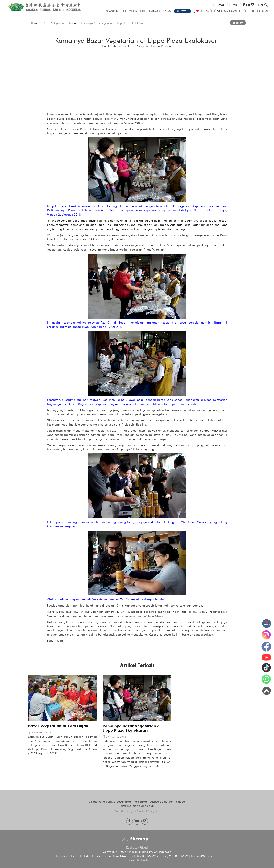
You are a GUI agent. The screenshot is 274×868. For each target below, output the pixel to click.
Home (35, 23)
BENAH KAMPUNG (230, 11)
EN (261, 5)
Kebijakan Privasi (137, 848)
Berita (72, 23)
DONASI (203, 11)
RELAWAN (183, 11)
